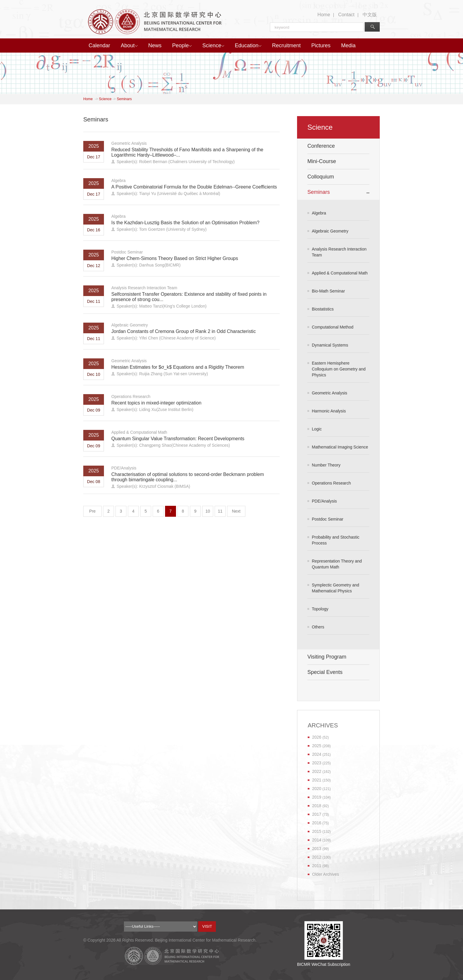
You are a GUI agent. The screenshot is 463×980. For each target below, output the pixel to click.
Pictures (321, 45)
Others (318, 627)
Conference (321, 146)
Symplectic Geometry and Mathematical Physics (335, 588)
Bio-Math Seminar (328, 291)
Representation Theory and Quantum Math (337, 564)
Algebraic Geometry (130, 325)
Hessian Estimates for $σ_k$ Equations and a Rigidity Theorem (178, 367)
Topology (320, 609)
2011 (317, 866)
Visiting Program (327, 657)
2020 (317, 789)
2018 (317, 806)
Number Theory (326, 465)
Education (248, 45)
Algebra (118, 181)
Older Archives (326, 874)
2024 (317, 754)
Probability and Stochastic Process (336, 540)
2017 (317, 814)
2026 (317, 737)
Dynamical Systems (330, 345)
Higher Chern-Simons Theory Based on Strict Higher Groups (175, 258)
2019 (317, 797)
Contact (346, 15)
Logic (317, 429)
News (155, 45)
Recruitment (286, 45)
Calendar (99, 45)
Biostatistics (323, 309)
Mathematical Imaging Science (340, 447)
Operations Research (131, 396)
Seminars (124, 99)
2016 (317, 823)
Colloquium (321, 177)
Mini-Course (322, 161)
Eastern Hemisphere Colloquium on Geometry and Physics (339, 369)
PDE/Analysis (124, 468)
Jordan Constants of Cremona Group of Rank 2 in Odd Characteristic (184, 331)
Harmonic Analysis (329, 411)
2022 (317, 771)
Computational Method (333, 327)
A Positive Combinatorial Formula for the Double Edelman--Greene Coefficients (194, 187)
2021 (317, 780)
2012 (317, 857)
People (182, 45)
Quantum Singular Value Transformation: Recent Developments (178, 439)
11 (220, 511)
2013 (317, 849)
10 (208, 511)
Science (213, 45)
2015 (317, 831)
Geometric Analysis (129, 143)
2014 (317, 840)
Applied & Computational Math (139, 432)
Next (236, 511)
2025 (317, 746)
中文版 (370, 15)
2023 (317, 763)
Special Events (325, 672)
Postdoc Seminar (127, 252)
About (129, 45)
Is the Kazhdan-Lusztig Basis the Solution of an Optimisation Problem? (185, 223)
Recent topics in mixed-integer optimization (156, 403)
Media (348, 45)
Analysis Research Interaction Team (144, 288)
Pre (92, 511)
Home (324, 15)
